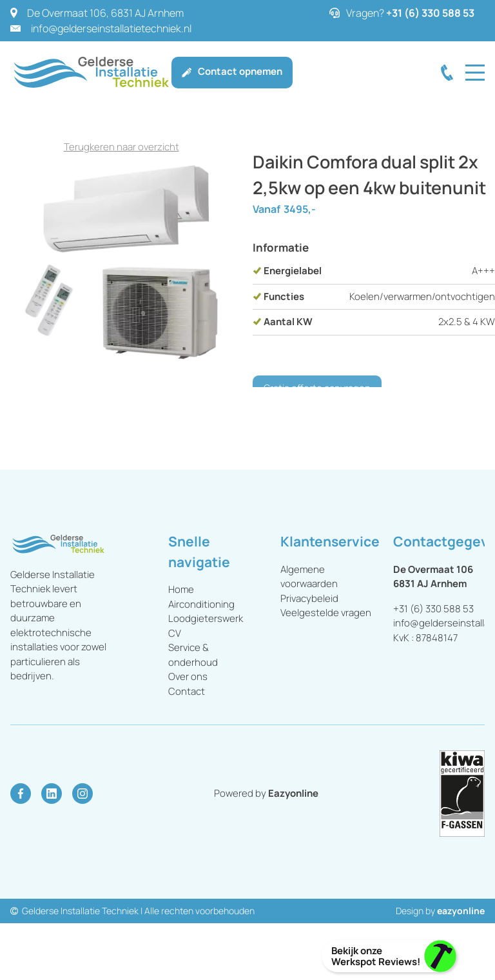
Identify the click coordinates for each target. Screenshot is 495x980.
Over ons (188, 676)
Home (181, 589)
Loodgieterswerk (206, 618)
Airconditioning (201, 604)
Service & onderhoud (193, 655)
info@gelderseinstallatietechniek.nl (111, 28)
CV (175, 633)
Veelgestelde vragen (326, 613)
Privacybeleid (309, 598)
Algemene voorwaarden (310, 577)
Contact (187, 691)
